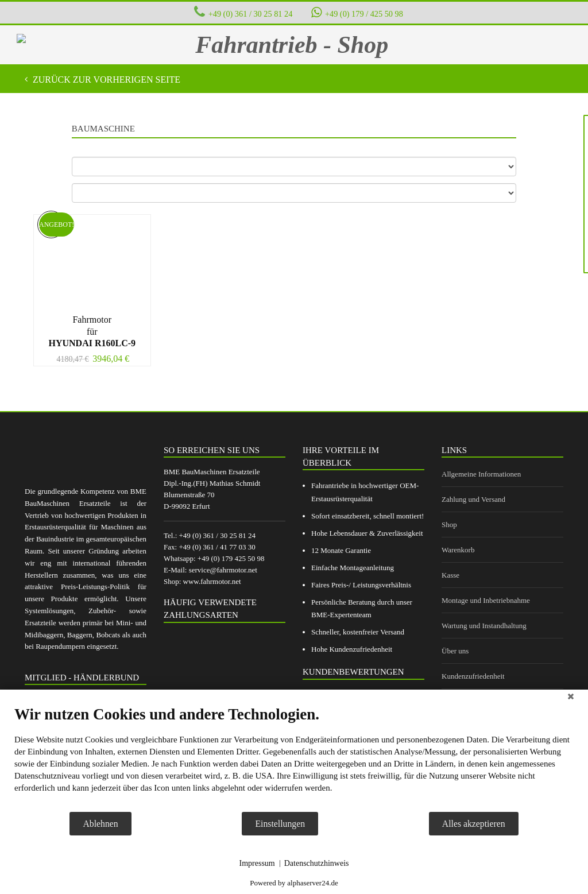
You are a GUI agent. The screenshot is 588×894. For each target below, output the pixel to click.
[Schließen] (571, 698)
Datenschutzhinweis (317, 863)
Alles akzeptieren (474, 824)
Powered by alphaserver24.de (294, 883)
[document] (294, 758)
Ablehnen (100, 824)
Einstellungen (280, 824)
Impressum (257, 863)
